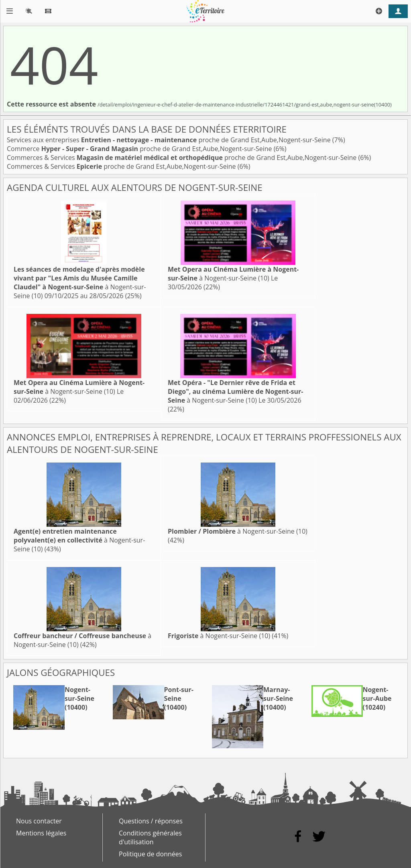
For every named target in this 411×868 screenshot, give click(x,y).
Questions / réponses (151, 821)
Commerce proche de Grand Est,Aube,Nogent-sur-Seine (140, 149)
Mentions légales (41, 833)
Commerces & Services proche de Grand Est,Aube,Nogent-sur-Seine (182, 158)
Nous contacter (39, 821)
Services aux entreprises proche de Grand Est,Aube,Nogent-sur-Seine (170, 140)
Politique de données (150, 854)
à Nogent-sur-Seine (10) (80, 283)
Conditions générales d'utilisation (150, 837)
